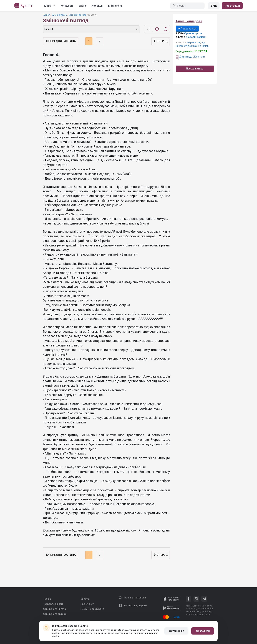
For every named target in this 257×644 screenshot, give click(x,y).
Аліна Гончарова (189, 21)
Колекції (97, 6)
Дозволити (203, 631)
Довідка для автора (55, 614)
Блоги (82, 6)
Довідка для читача (54, 609)
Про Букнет (87, 604)
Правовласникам (53, 604)
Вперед (161, 41)
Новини (47, 599)
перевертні (194, 42)
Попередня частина (60, 41)
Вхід (214, 6)
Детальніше (176, 631)
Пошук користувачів (92, 609)
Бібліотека (115, 6)
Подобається (187, 29)
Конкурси (67, 6)
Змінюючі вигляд (78, 15)
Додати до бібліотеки (192, 57)
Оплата (85, 599)
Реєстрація (232, 6)
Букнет (46, 15)
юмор (205, 46)
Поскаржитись (195, 69)
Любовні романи (196, 37)
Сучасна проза (59, 15)
